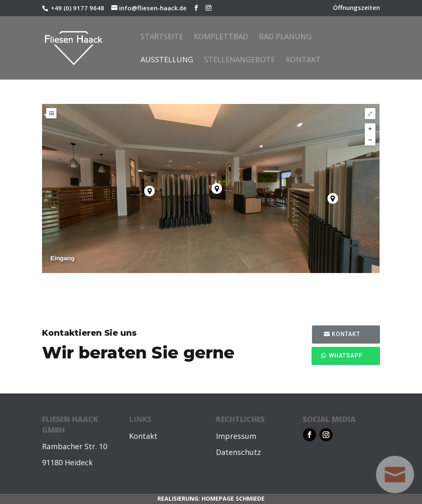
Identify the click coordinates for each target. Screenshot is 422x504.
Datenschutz (238, 452)
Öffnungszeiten (356, 8)
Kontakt (303, 60)
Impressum (236, 436)
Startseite (162, 37)
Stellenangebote (239, 60)
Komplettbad (221, 37)
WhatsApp (346, 356)
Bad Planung (285, 37)
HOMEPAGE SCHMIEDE (233, 498)
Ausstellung (167, 60)
